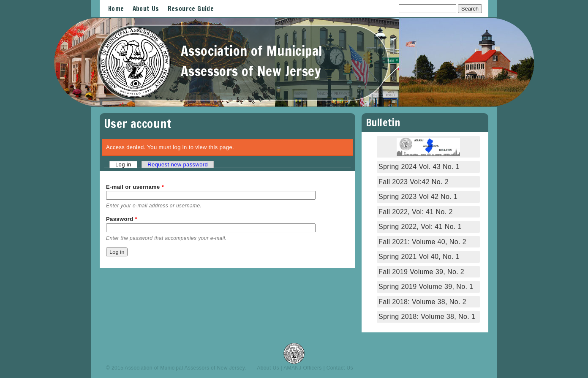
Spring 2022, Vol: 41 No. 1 (420, 227)
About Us (146, 9)
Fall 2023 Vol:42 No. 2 (414, 182)
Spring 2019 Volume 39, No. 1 (426, 287)
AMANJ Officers (303, 368)
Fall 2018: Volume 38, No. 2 (422, 302)
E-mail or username (135, 187)
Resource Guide (191, 9)
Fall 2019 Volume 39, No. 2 (421, 272)
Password (122, 219)
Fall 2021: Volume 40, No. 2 (422, 242)
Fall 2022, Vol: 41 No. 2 (416, 212)
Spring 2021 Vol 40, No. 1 (419, 257)
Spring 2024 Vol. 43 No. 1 (419, 167)
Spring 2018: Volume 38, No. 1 (428, 317)
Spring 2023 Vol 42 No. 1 (418, 197)
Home (116, 9)
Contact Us (340, 368)
